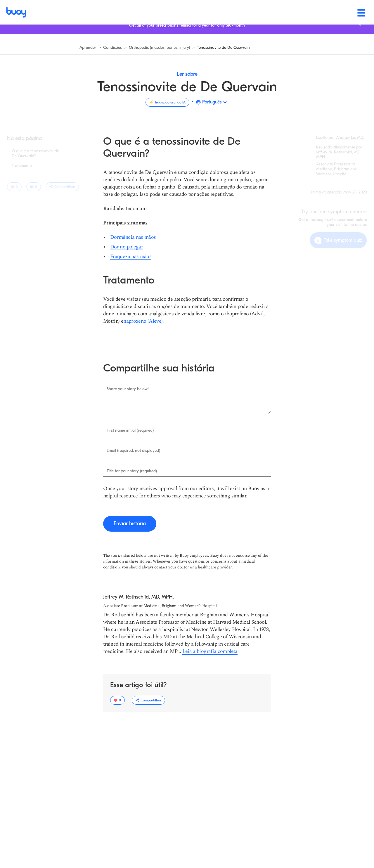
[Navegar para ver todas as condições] (112, 48)
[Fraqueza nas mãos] (131, 256)
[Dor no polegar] (127, 247)
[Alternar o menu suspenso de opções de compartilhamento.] (62, 187)
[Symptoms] (158, 12)
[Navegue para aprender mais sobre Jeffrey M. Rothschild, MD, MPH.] (339, 155)
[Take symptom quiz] (338, 240)
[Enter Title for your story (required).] (187, 471)
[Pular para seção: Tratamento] (22, 166)
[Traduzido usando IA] (167, 102)
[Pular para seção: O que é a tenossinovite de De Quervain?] (36, 154)
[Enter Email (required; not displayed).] (187, 451)
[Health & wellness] (246, 12)
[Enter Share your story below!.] (187, 399)
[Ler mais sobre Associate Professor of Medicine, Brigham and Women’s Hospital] (337, 169)
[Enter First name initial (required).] (187, 430)
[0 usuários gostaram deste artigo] (14, 187)
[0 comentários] (34, 187)
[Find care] (292, 12)
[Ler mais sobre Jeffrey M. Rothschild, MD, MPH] (209, 651)
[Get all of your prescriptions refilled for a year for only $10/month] (187, 33)
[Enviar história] (130, 524)
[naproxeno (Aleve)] (143, 321)
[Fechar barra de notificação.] (360, 32)
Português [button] (212, 102)
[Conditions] (198, 12)
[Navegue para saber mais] (88, 48)
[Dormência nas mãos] (133, 237)
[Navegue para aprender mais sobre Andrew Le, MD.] (350, 138)
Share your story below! (128, 389)
